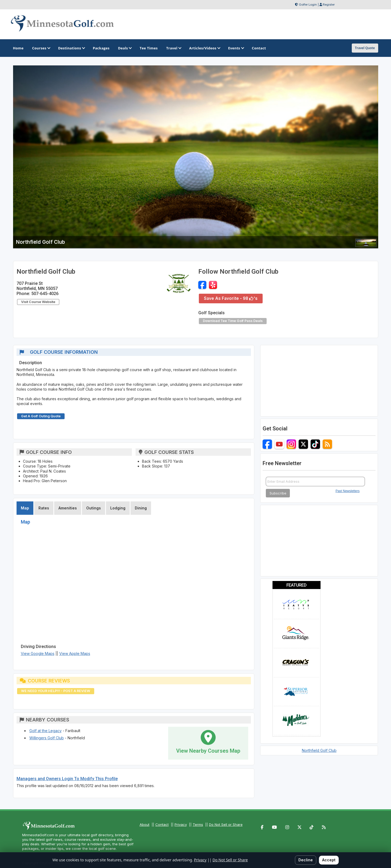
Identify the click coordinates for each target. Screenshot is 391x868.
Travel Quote (365, 48)
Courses (41, 48)
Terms (198, 824)
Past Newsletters (347, 491)
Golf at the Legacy (46, 731)
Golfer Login (308, 5)
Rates (44, 508)
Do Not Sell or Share (226, 824)
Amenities (68, 508)
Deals (125, 48)
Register (329, 5)
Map (25, 508)
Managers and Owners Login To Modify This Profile (67, 779)
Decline (306, 860)
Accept (329, 860)
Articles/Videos (204, 48)
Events (236, 48)
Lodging (118, 508)
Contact (162, 824)
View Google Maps (38, 653)
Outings (94, 508)
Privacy (181, 824)
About (145, 824)
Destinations (71, 48)
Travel (173, 48)
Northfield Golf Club (319, 750)
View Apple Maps (75, 653)
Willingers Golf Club (47, 738)
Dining (141, 508)
